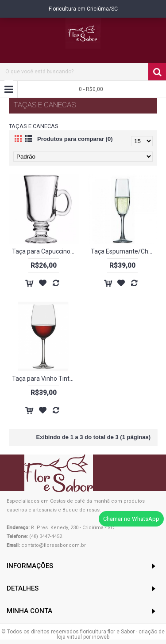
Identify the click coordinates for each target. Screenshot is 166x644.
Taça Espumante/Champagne (124, 251)
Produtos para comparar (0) (75, 139)
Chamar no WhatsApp (131, 519)
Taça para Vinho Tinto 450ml (45, 379)
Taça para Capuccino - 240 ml (45, 251)
